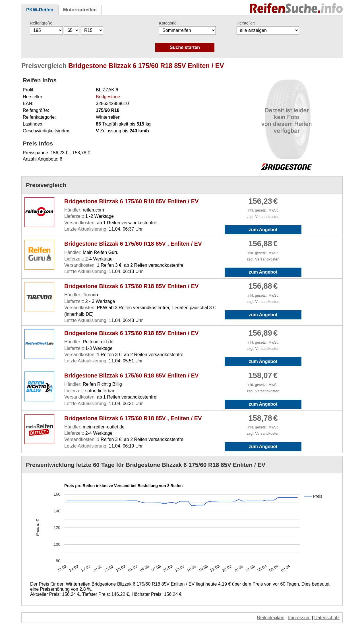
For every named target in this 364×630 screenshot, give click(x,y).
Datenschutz (327, 618)
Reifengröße (41, 23)
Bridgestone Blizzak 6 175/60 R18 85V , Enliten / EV (133, 244)
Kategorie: (168, 23)
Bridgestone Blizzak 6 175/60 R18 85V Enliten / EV (131, 201)
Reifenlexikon (271, 618)
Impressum (299, 618)
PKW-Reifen (40, 10)
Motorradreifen (80, 10)
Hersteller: (246, 23)
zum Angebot (263, 230)
